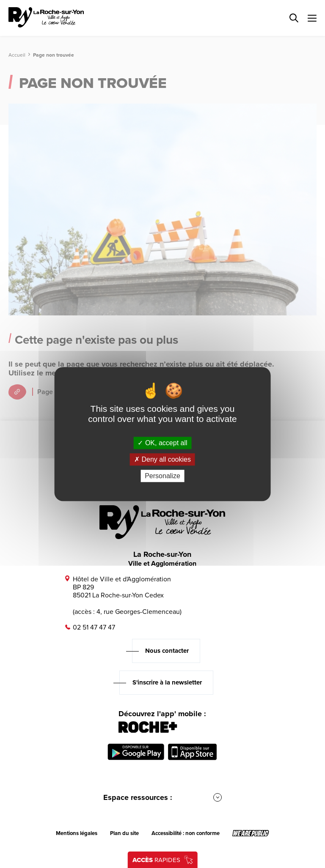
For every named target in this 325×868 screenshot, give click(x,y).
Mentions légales (77, 833)
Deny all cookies (162, 459)
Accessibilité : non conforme (186, 833)
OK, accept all (162, 443)
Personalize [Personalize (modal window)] (162, 476)
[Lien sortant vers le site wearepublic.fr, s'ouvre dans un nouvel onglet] (251, 833)
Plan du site (124, 833)
